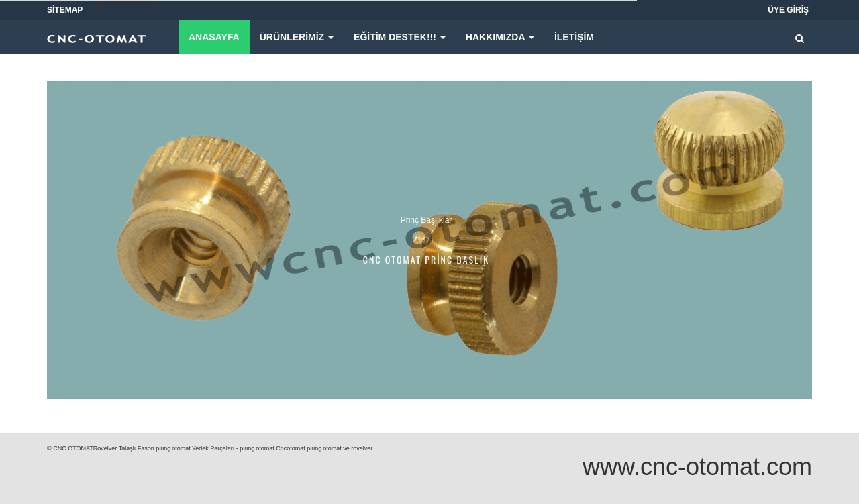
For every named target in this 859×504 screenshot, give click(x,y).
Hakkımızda (500, 37)
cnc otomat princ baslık (426, 259)
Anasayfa (214, 37)
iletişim (574, 37)
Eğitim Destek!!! (400, 37)
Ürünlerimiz (297, 37)
